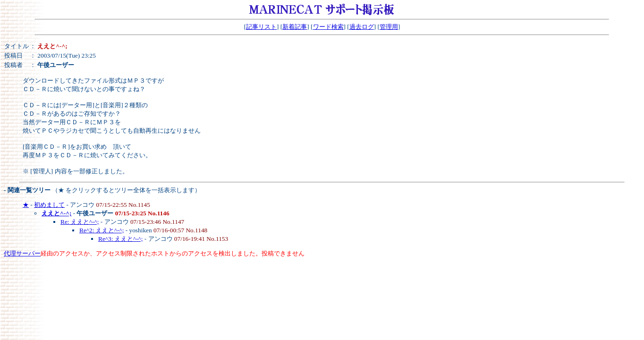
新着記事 (295, 27)
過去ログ (362, 27)
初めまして (49, 205)
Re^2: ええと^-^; (102, 230)
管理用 (389, 27)
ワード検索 (328, 27)
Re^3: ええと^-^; (120, 239)
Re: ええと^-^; (80, 222)
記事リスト (261, 27)
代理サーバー (22, 253)
